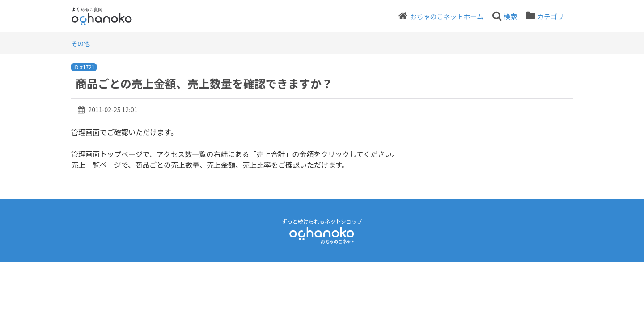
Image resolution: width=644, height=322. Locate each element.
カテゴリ (551, 16)
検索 (510, 16)
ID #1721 (84, 67)
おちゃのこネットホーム (447, 16)
